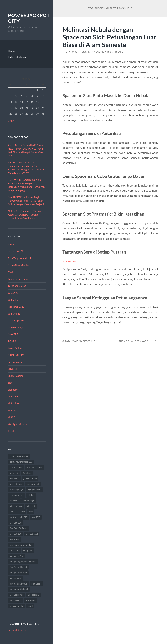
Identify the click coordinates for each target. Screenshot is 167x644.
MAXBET (13, 334)
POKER (12, 341)
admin (86, 52)
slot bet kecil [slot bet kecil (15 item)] (32, 534)
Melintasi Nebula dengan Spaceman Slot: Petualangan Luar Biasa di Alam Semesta (109, 37)
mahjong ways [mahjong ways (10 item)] (16, 490)
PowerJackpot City (84, 341)
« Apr (11, 121)
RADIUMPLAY (16, 355)
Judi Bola (13, 300)
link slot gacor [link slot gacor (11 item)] (16, 484)
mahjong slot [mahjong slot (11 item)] (33, 484)
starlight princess (17, 424)
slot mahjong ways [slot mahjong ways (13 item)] (18, 584)
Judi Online (14, 314)
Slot (10, 383)
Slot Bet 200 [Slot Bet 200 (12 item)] (16, 534)
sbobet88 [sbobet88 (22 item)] (14, 501)
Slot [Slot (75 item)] (31, 512)
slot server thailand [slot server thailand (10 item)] (19, 589)
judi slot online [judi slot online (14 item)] (30, 478)
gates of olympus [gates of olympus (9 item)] (35, 467)
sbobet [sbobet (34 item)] (31, 495)
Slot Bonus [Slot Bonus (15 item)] (15, 539)
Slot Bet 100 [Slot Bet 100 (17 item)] (16, 523)
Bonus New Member (19, 265)
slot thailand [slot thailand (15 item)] (15, 600)
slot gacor (13, 390)
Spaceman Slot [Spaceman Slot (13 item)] (17, 606)
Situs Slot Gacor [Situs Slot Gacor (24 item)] (17, 512)
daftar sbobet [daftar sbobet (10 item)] (16, 467)
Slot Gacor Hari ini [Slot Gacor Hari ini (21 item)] (18, 567)
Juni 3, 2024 (70, 52)
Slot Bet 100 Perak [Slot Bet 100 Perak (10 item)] (19, 528)
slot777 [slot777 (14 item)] (24, 517)
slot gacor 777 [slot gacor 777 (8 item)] (17, 556)
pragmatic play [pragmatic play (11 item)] (17, 495)
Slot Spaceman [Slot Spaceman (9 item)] (17, 595)
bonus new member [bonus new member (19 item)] (19, 456)
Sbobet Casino (16, 376)
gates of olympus (17, 286)
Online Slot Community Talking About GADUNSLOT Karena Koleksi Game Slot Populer (24, 215)
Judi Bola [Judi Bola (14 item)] (27, 473)
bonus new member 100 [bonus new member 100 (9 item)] (21, 462)
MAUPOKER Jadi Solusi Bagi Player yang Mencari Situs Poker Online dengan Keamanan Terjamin (27, 201)
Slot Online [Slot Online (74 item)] (37, 584)
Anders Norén (140, 341)
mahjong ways (16, 327)
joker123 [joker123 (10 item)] (14, 473)
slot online (14, 403)
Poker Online (15, 348)
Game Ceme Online (18, 279)
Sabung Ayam (15, 362)
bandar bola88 (16, 251)
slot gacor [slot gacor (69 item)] (28, 550)
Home (12, 51)
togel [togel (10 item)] (30, 606)
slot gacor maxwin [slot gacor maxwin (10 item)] (18, 573)
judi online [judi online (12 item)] (14, 478)
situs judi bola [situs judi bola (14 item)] (16, 506)
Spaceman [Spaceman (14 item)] (30, 600)
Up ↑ (155, 341)
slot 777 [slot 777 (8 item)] (36, 517)
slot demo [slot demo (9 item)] (14, 550)
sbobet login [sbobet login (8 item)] (29, 501)
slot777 (12, 410)
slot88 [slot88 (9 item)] (13, 517)
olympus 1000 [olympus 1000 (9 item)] (34, 490)
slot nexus (13, 396)
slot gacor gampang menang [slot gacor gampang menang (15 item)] (23, 562)
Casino (12, 272)
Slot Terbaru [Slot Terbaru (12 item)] (34, 595)
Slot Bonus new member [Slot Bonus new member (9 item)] (21, 545)
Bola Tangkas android (19, 258)
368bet (12, 244)
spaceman (69, 261)
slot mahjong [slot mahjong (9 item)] (16, 578)
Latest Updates (17, 57)
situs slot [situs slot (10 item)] (31, 506)
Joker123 (13, 293)
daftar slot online (17, 630)
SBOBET (13, 369)
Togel (11, 431)
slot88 (11, 417)
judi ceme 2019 (16, 307)
